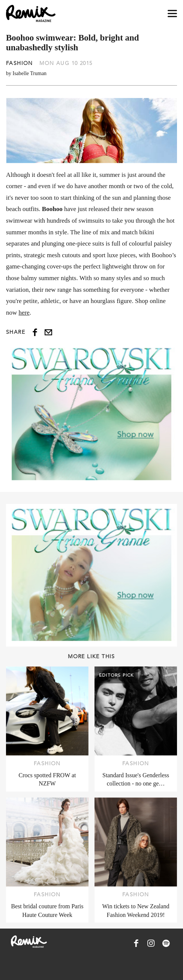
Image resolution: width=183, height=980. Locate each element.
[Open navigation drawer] (172, 14)
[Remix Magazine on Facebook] (136, 943)
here (24, 313)
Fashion (19, 63)
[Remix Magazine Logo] (31, 14)
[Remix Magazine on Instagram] (151, 943)
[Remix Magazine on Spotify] (166, 943)
